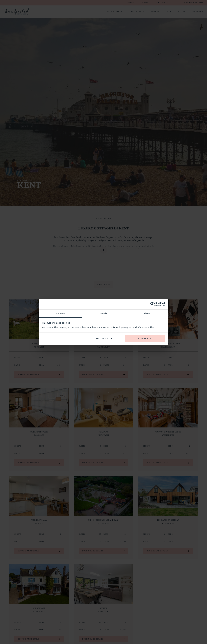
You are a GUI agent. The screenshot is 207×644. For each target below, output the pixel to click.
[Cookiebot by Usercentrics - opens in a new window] (152, 304)
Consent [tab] (60, 313)
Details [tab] (103, 313)
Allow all (145, 338)
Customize (103, 338)
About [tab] (147, 313)
